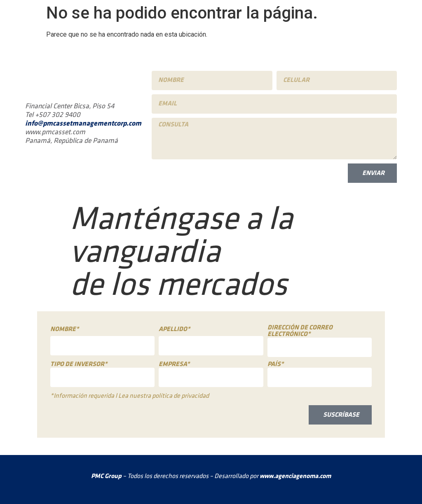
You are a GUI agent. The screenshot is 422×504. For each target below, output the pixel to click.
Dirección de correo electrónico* (300, 331)
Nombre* (64, 329)
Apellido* (174, 329)
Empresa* (174, 364)
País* (275, 364)
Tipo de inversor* (79, 364)
